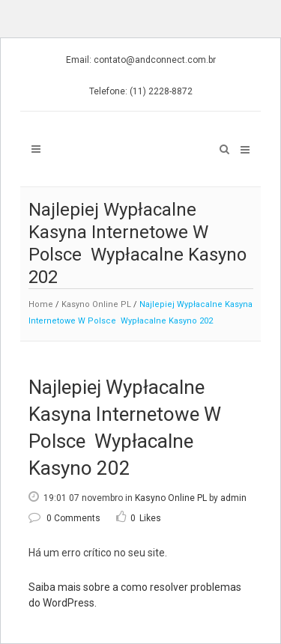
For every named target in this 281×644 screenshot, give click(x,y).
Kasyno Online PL (96, 304)
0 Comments (64, 518)
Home (41, 304)
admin (233, 498)
